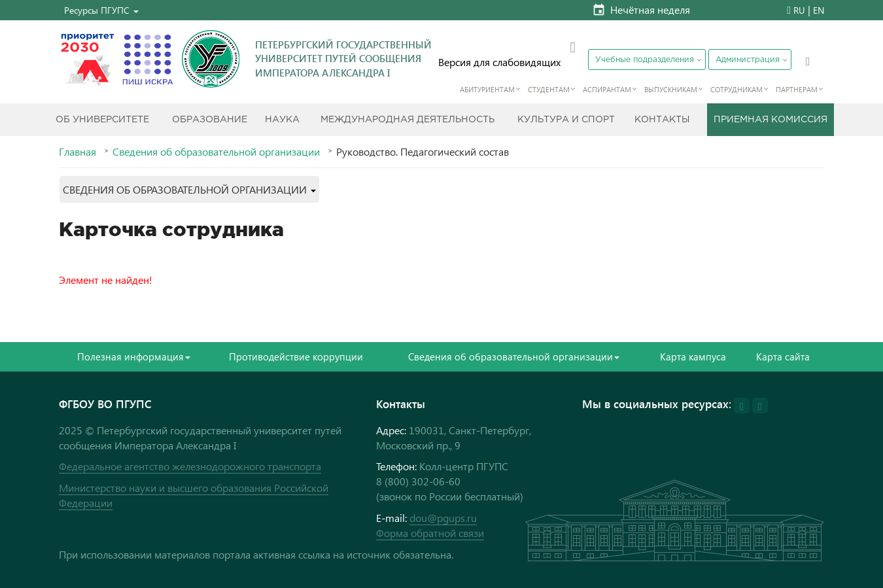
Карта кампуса (693, 356)
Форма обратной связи (430, 533)
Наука (282, 120)
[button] (101, 10)
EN (819, 10)
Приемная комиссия (770, 120)
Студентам (549, 89)
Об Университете (102, 120)
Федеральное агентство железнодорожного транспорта (190, 466)
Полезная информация (134, 356)
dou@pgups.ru (443, 518)
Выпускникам (671, 89)
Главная (78, 152)
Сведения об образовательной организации (216, 152)
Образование (210, 120)
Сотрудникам (736, 89)
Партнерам (797, 89)
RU (799, 10)
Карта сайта (783, 356)
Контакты (662, 120)
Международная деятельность (407, 120)
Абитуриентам (487, 89)
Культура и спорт (566, 120)
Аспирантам (607, 89)
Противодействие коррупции (296, 356)
